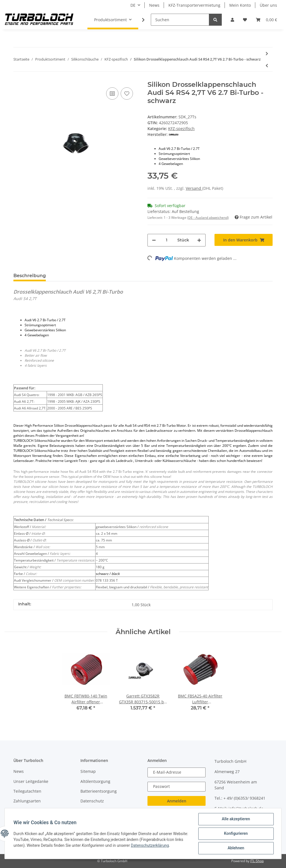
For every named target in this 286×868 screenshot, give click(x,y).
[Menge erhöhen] (199, 240)
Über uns (268, 5)
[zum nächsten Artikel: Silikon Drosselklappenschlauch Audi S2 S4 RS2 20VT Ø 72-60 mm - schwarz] (267, 53)
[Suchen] (180, 20)
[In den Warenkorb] (244, 240)
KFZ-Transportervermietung (194, 5)
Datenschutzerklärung (168, 845)
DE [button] (133, 5)
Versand (194, 188)
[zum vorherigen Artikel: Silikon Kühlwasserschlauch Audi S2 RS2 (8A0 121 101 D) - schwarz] (267, 65)
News (154, 5)
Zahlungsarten (27, 801)
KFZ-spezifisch (181, 129)
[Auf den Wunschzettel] (127, 93)
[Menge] (167, 240)
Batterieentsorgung (99, 791)
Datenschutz (92, 801)
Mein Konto (240, 5)
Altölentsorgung (95, 781)
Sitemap (88, 771)
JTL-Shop (257, 861)
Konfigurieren (236, 834)
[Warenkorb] (266, 20)
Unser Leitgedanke (31, 781)
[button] (232, 20)
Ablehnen (236, 848)
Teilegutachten (27, 791)
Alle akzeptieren (236, 819)
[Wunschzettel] (245, 20)
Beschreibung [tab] (30, 276)
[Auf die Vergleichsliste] (112, 93)
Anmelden (177, 801)
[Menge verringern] (154, 240)
